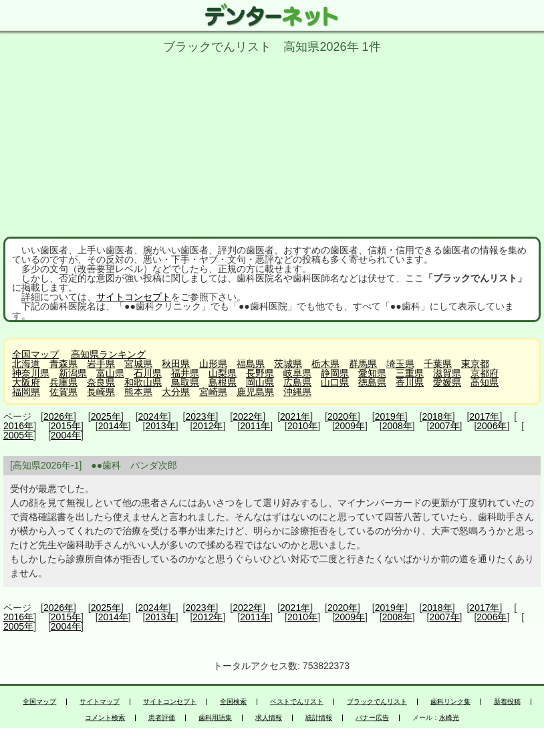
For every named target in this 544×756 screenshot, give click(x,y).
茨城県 (288, 364)
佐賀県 (63, 392)
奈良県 (101, 382)
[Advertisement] (272, 143)
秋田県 (176, 364)
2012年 (208, 426)
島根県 (223, 382)
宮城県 (138, 364)
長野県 (260, 373)
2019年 (390, 416)
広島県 (297, 382)
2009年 (350, 426)
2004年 (66, 435)
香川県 (410, 382)
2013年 (160, 426)
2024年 (153, 416)
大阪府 (26, 382)
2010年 (302, 426)
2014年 (113, 426)
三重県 (410, 373)
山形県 (213, 364)
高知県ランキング (108, 354)
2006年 (492, 426)
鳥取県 (185, 382)
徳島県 (372, 382)
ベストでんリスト (297, 702)
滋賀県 (447, 373)
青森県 (63, 364)
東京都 (475, 364)
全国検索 (233, 702)
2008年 (397, 426)
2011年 (255, 426)
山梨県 (223, 373)
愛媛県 (447, 382)
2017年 (484, 416)
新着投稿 (507, 702)
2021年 (295, 416)
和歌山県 (143, 382)
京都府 (485, 373)
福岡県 (26, 392)
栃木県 (325, 364)
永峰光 (449, 718)
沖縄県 (297, 392)
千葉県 (438, 364)
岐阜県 (297, 373)
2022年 (248, 416)
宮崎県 (213, 392)
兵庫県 (63, 382)
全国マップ (35, 354)
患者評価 (162, 718)
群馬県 (363, 364)
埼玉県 (400, 364)
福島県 (251, 364)
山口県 (335, 382)
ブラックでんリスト (377, 702)
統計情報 (319, 718)
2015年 (66, 426)
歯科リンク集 (450, 702)
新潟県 (73, 373)
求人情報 (269, 718)
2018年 (437, 416)
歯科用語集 (215, 718)
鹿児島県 (255, 392)
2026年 (58, 416)
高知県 (485, 382)
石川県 (148, 373)
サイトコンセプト (134, 297)
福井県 (185, 373)
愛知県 (372, 373)
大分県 (176, 392)
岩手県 (101, 364)
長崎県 (101, 392)
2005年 (18, 435)
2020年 (343, 416)
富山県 (110, 373)
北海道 (26, 364)
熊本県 (138, 392)
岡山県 (260, 382)
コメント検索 (105, 718)
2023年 (200, 416)
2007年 (444, 426)
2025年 (106, 416)
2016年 (18, 426)
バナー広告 (372, 718)
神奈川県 (31, 373)
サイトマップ (100, 702)
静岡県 (335, 373)
